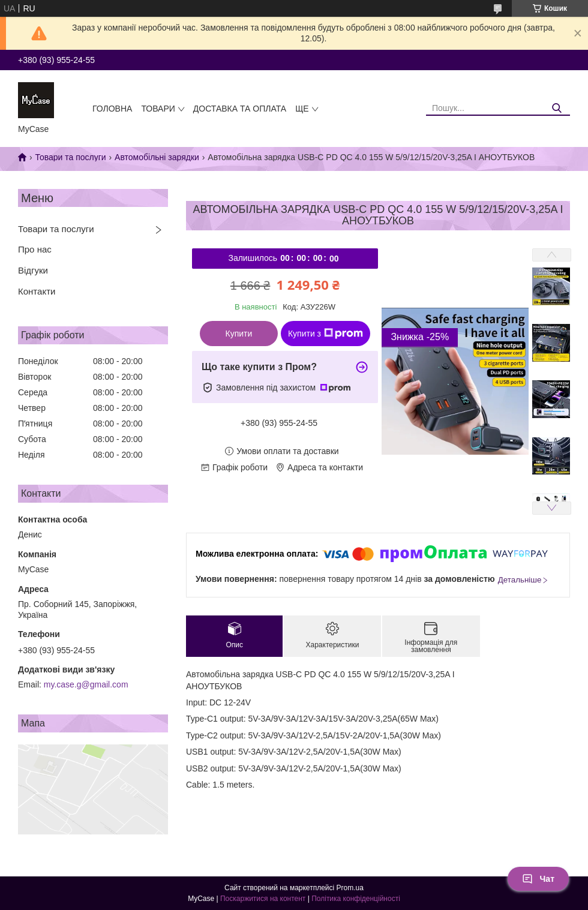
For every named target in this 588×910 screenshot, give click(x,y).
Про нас (35, 249)
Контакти (37, 291)
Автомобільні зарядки (157, 157)
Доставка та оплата (240, 109)
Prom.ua (350, 888)
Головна (112, 109)
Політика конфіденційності (356, 899)
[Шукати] (556, 108)
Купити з (325, 334)
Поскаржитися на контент (263, 899)
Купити (239, 334)
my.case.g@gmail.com (86, 684)
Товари (158, 109)
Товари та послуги (70, 157)
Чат (538, 879)
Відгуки (33, 270)
